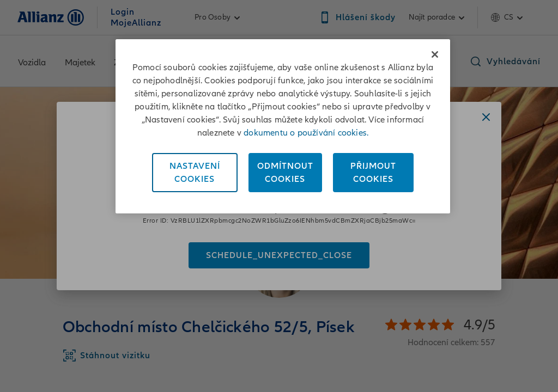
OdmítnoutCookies (285, 173)
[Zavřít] (435, 54)
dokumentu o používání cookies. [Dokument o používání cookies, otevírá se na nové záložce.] (306, 133)
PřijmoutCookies (373, 173)
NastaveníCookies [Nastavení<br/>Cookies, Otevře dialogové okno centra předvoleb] (195, 173)
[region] (283, 126)
